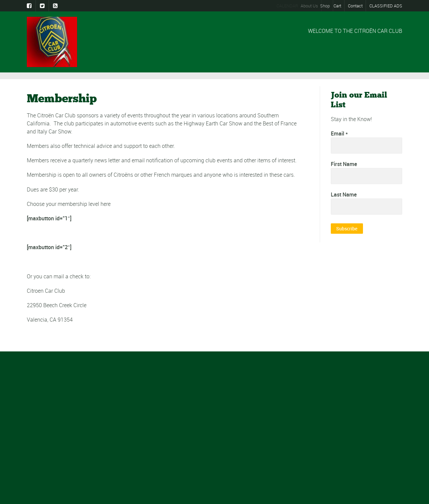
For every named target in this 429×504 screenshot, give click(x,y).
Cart (339, 6)
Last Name (344, 195)
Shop (328, 6)
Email (339, 134)
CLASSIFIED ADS (386, 6)
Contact (355, 6)
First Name (344, 165)
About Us (312, 6)
